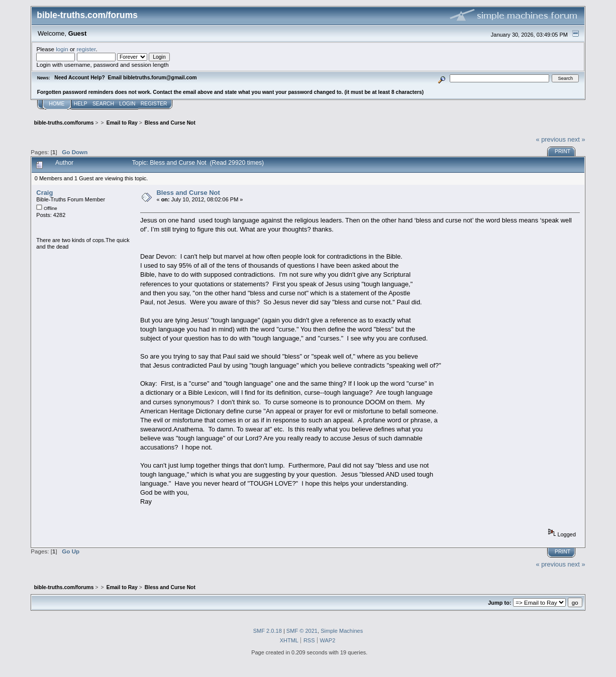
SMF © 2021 (302, 631)
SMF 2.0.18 (268, 631)
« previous (551, 139)
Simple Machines (342, 631)
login (62, 49)
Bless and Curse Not (188, 193)
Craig (44, 193)
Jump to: (499, 603)
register (86, 49)
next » (577, 139)
